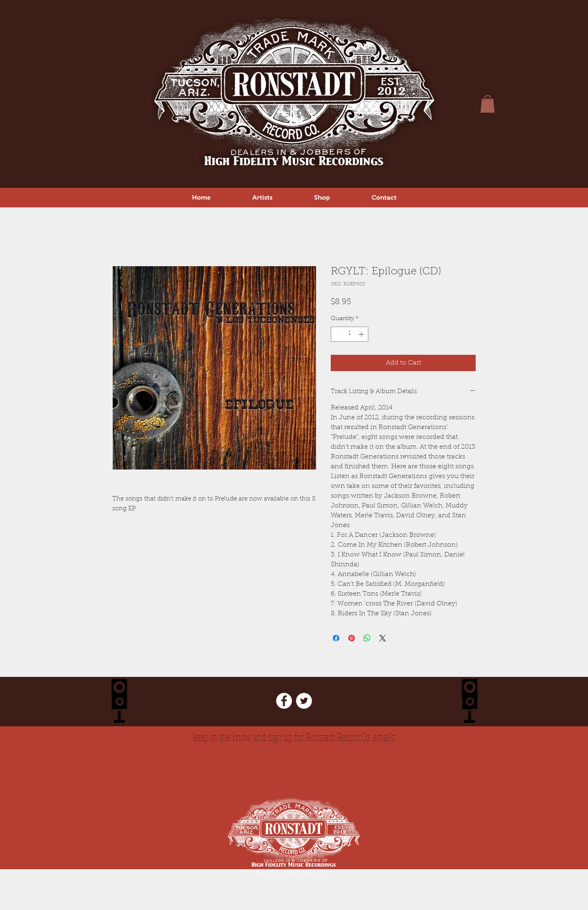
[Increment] (362, 334)
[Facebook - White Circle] (284, 701)
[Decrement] (337, 334)
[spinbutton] (350, 334)
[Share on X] (383, 638)
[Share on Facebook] (336, 638)
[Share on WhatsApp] (367, 638)
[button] (322, 197)
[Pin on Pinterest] (352, 638)
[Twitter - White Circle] (304, 701)
